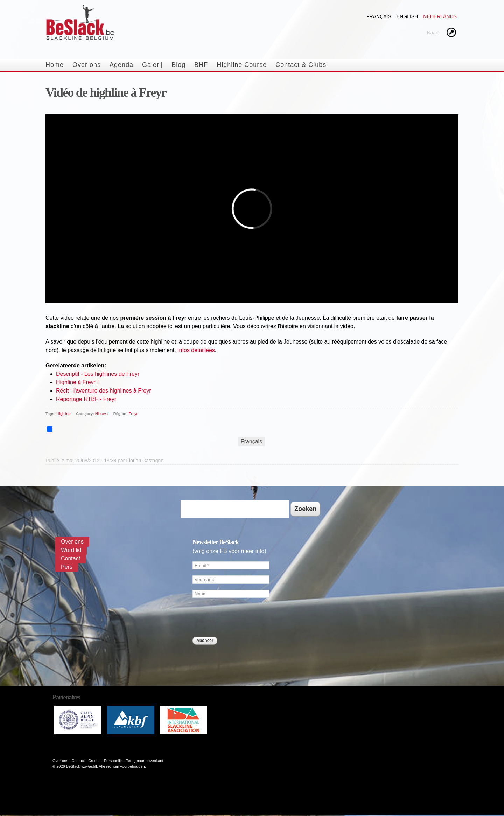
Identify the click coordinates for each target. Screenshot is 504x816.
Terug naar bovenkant (145, 761)
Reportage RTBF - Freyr (86, 399)
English (407, 16)
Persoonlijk (113, 761)
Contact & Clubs (301, 65)
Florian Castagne (145, 461)
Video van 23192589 (252, 214)
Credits (94, 761)
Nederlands (440, 16)
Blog (178, 65)
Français (379, 16)
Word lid (71, 550)
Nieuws (101, 414)
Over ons (87, 65)
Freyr (133, 414)
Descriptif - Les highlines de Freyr (98, 374)
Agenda (121, 65)
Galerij (152, 65)
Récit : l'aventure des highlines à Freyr (104, 391)
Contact (71, 558)
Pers (67, 567)
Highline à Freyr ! (77, 382)
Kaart (433, 33)
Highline (64, 414)
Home (55, 65)
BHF (201, 65)
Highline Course (242, 65)
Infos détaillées (196, 350)
